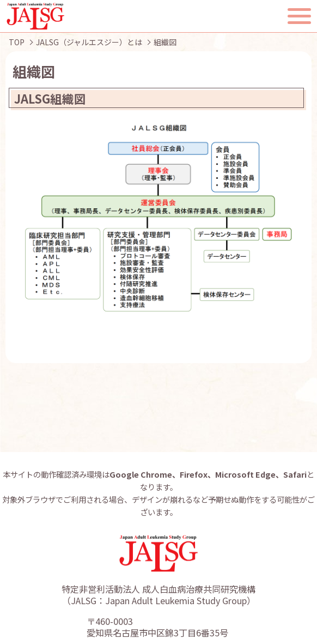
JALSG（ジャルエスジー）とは (89, 42)
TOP (17, 42)
